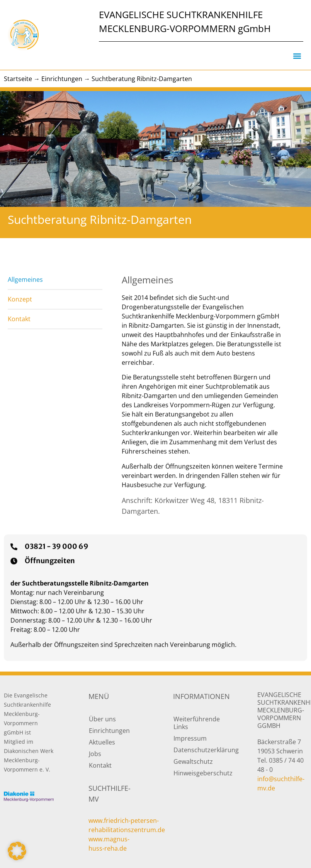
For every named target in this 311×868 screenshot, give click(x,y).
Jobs (95, 754)
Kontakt (100, 765)
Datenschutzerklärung (198, 750)
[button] (297, 56)
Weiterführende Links (197, 723)
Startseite (18, 79)
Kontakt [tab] (19, 347)
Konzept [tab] (20, 328)
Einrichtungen (62, 79)
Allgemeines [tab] (25, 308)
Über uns (102, 719)
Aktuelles (102, 742)
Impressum (190, 738)
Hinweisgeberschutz (198, 773)
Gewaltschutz (193, 761)
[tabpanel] (203, 423)
